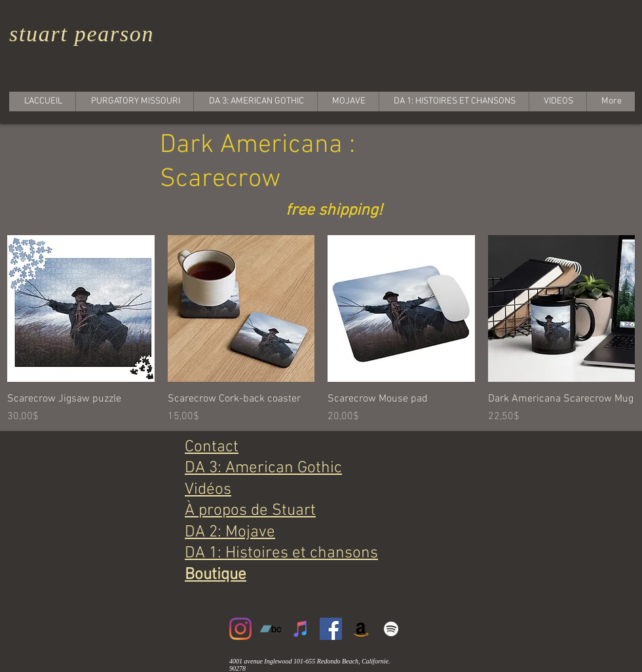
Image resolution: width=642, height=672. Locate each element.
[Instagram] (240, 629)
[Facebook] (331, 629)
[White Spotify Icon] (391, 629)
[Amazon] (361, 629)
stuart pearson (82, 34)
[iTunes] (301, 629)
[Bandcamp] (271, 629)
